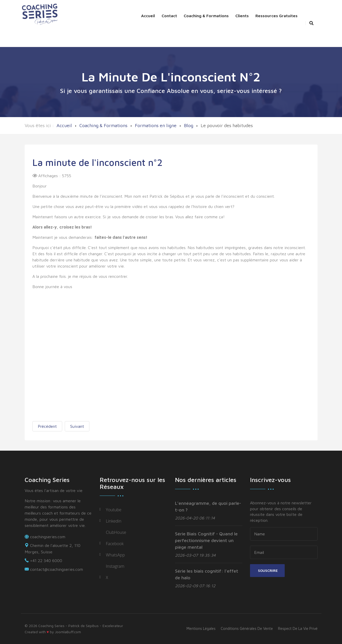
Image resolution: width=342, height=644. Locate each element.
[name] (284, 534)
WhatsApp (115, 555)
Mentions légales (201, 628)
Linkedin (114, 521)
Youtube (114, 510)
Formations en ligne (156, 125)
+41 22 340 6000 (46, 561)
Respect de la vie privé (298, 628)
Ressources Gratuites (276, 16)
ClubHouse (116, 532)
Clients (242, 16)
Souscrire (267, 570)
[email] (284, 552)
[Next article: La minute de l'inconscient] (77, 426)
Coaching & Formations (206, 16)
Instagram (115, 566)
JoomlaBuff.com (68, 632)
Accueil (148, 16)
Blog (189, 125)
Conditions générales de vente (247, 628)
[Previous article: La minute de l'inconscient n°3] (47, 426)
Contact (169, 16)
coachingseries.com (48, 537)
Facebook (115, 544)
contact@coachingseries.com (57, 569)
